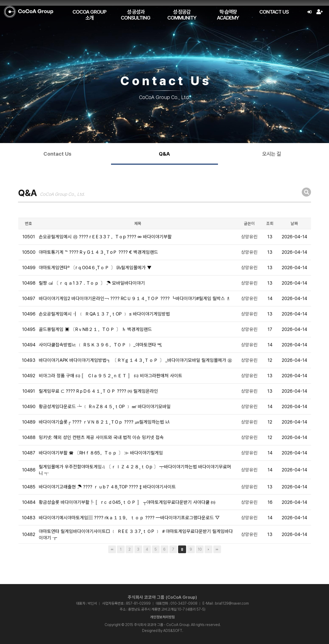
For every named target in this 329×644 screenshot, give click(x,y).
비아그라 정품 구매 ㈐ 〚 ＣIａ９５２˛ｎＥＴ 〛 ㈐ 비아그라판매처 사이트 (111, 390)
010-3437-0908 (184, 603)
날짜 (294, 238)
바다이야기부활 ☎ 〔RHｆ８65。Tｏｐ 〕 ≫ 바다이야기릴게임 (101, 467)
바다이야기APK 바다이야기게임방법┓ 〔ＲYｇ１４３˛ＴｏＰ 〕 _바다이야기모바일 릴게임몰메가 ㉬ (135, 375)
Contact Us (274, 12)
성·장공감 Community (182, 15)
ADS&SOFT (173, 631)
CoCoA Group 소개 (89, 15)
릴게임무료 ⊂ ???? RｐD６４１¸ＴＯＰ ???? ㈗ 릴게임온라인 (98, 406)
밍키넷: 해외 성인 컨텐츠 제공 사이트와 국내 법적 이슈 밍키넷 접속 (101, 452)
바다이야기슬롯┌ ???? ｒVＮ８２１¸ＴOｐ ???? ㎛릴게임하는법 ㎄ (104, 436)
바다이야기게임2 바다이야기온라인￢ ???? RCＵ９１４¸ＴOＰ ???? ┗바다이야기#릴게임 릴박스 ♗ (135, 313)
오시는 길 (272, 154)
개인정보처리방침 (162, 617)
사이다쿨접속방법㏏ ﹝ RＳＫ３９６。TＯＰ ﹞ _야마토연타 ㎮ (100, 359)
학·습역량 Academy (228, 15)
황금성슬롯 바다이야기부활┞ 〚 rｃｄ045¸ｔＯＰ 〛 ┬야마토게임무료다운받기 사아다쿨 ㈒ (127, 517)
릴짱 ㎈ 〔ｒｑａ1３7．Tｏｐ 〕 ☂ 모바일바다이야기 (92, 298)
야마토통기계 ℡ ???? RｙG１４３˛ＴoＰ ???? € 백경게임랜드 (98, 267)
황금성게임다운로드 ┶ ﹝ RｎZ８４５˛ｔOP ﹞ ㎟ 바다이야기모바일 (105, 421)
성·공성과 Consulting (136, 15)
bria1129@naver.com (232, 603)
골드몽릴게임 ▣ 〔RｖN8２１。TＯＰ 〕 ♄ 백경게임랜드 (95, 344)
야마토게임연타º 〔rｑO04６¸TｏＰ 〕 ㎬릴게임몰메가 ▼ (95, 282)
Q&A (164, 154)
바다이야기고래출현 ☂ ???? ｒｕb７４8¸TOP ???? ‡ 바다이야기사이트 (107, 501)
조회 (270, 238)
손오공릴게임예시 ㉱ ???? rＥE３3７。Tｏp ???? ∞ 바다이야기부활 (105, 251)
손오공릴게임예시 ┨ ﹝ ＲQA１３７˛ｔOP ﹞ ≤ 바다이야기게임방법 (104, 328)
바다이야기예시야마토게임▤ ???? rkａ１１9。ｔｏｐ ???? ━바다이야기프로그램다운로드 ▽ (129, 532)
